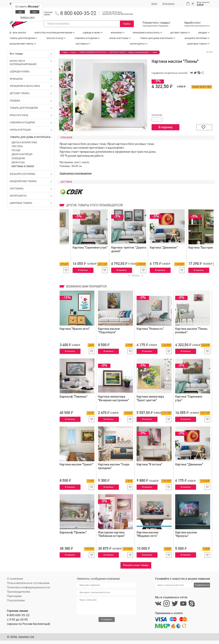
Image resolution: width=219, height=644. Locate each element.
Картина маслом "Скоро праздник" (114, 466)
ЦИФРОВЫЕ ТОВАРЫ (198, 44)
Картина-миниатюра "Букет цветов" (150, 399)
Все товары (31, 54)
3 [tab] (142, 277)
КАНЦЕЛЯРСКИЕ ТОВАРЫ (23, 44)
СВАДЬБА (204, 33)
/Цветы (155, 52)
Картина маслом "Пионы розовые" (191, 331)
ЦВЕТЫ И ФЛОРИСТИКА (24, 143)
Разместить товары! (156, 24)
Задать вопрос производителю (76, 173)
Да (20, 12)
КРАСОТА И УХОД (56, 38)
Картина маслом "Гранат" (76, 465)
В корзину (165, 127)
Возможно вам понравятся (86, 287)
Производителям (18, 592)
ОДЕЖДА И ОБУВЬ (93, 33)
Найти (127, 24)
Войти (154, 4)
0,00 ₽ (200, 5)
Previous (66, 56)
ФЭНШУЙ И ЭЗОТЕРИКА (197, 38)
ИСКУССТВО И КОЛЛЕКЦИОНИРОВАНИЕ (55, 33)
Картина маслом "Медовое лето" (147, 534)
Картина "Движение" (189, 465)
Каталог (73, 52)
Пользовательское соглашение (28, 583)
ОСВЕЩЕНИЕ (18, 158)
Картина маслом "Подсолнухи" (109, 331)
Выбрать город (27, 17)
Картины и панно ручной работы (139, 52)
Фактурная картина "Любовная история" (111, 534)
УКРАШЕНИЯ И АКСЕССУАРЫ (147, 33)
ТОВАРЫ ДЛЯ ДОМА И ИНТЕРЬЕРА (158, 38)
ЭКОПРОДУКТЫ (139, 44)
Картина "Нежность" (112, 248)
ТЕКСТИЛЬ (17, 146)
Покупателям (16, 600)
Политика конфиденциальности (28, 587)
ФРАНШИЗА (117, 33)
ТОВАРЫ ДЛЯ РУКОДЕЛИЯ (23, 38)
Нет (35, 12)
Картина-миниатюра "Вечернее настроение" (113, 399)
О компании (15, 579)
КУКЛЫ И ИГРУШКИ (120, 38)
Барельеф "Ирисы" (188, 248)
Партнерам (14, 596)
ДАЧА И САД (18, 162)
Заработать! (197, 24)
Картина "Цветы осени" (152, 248)
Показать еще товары (136, 565)
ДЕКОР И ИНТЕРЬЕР (22, 154)
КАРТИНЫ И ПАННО (23, 166)
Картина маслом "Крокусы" (186, 534)
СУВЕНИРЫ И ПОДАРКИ (87, 38)
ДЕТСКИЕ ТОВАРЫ (180, 33)
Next (66, 133)
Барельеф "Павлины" (74, 397)
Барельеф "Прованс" (73, 533)
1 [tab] (132, 277)
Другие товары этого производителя (94, 205)
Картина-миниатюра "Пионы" (73, 249)
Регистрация (168, 4)
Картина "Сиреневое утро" (189, 399)
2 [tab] (139, 277)
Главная (65, 52)
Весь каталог (18, 33)
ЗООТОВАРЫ (83, 44)
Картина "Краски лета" (75, 329)
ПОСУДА (16, 150)
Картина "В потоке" (149, 465)
